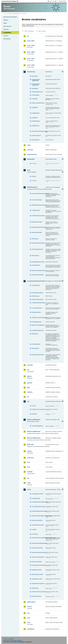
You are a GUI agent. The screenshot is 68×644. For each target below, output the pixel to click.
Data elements (7, 26)
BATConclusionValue (38, 299)
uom (29, 618)
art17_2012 (31, 59)
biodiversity (31, 72)
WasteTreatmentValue (38, 275)
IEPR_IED (30, 445)
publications (31, 602)
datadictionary (32, 154)
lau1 (29, 462)
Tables (5, 23)
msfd (29, 483)
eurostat (30, 365)
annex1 (34, 406)
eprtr (29, 170)
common (30, 150)
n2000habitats (36, 113)
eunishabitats (36, 95)
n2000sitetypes (36, 121)
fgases (29, 376)
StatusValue (35, 588)
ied (28, 401)
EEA (11, 1)
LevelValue (35, 534)
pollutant (34, 414)
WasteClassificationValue (39, 271)
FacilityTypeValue (37, 322)
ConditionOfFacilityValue (39, 303)
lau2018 (30, 472)
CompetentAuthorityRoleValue (39, 502)
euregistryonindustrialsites (36, 281)
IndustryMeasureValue (38, 525)
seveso (29, 607)
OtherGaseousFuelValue (39, 243)
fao (28, 370)
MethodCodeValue (37, 232)
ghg (28, 387)
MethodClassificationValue (39, 227)
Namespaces (7, 39)
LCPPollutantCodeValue (38, 216)
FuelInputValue (36, 210)
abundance (35, 76)
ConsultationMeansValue (39, 507)
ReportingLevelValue (38, 574)
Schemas (6, 29)
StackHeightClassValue (38, 262)
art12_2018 (31, 46)
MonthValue (35, 239)
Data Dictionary (17, 14)
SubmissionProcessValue (39, 592)
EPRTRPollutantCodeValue (39, 205)
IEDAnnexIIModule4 (34, 438)
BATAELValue (36, 296)
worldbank (31, 629)
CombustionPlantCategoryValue (39, 194)
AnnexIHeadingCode (37, 426)
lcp (28, 478)
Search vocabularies (29, 31)
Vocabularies (7, 33)
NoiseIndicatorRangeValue (39, 543)
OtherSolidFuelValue (37, 249)
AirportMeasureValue (38, 494)
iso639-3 (34, 529)
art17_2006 (31, 52)
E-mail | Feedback (8, 639)
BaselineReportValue (38, 293)
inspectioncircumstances (39, 409)
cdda (29, 145)
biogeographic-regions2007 (36, 80)
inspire (29, 451)
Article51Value (36, 285)
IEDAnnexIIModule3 (34, 431)
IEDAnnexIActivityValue (38, 325)
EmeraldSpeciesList (37, 92)
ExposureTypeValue (37, 520)
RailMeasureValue (37, 570)
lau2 (29, 467)
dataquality (35, 88)
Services (6, 36)
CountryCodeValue (37, 200)
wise (29, 622)
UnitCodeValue (36, 265)
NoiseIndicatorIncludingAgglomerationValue (39, 538)
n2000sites (35, 118)
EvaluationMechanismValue (39, 511)
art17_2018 (31, 65)
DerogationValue (36, 312)
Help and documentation (10, 17)
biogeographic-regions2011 (36, 84)
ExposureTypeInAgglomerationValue (39, 516)
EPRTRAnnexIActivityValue (39, 318)
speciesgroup (36, 140)
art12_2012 (31, 41)
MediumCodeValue (37, 222)
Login (51, 1)
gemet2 (30, 383)
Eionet (10, 14)
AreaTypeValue (36, 498)
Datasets (6, 20)
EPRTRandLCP (32, 187)
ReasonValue (36, 256)
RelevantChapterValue (38, 355)
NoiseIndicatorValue (37, 548)
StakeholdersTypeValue (38, 584)
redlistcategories (36, 135)
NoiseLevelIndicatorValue (39, 552)
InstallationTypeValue (38, 330)
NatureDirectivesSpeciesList (39, 131)
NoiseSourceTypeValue (38, 557)
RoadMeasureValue (37, 579)
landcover (30, 458)
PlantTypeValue (36, 344)
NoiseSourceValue (37, 562)
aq (28, 36)
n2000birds (35, 108)
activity (34, 176)
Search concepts (42, 31)
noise (29, 489)
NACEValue (35, 334)
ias (28, 397)
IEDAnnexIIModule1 (34, 420)
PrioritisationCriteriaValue (39, 565)
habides (30, 392)
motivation (35, 99)
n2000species (36, 126)
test (28, 613)
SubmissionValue (37, 596)
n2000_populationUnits (38, 103)
